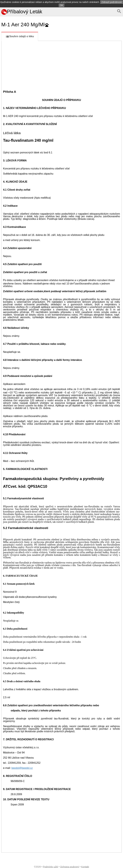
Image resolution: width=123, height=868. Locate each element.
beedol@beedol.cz (22, 768)
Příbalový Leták (22, 12)
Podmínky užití (50, 867)
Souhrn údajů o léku (20, 37)
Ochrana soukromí (70, 867)
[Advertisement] (61, 65)
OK (61, 5)
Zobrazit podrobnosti (112, 2)
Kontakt (85, 867)
